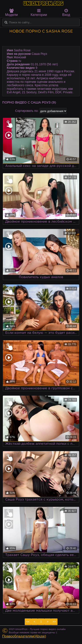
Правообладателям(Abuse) (24, 636)
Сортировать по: (27, 111)
